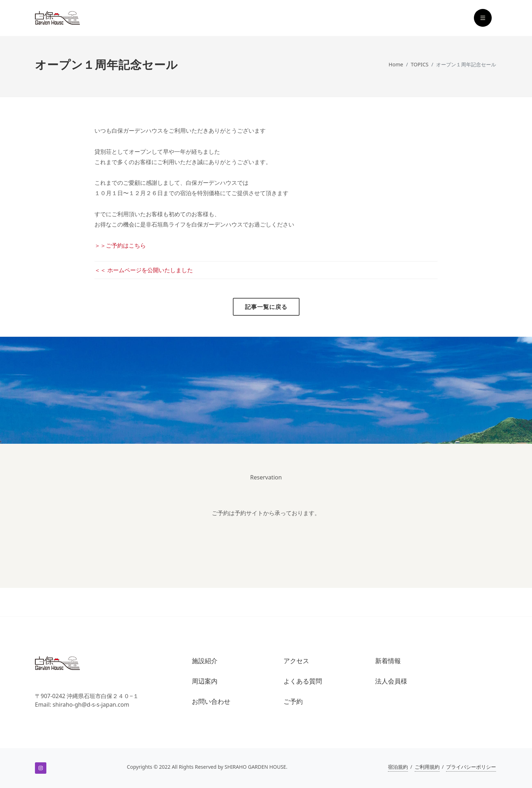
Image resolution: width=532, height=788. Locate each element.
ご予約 (293, 701)
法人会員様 (391, 681)
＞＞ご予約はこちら (120, 245)
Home (396, 64)
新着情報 (388, 661)
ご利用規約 (427, 767)
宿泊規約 (398, 767)
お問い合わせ (211, 701)
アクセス (296, 661)
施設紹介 (205, 661)
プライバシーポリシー (471, 767)
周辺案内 (205, 681)
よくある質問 (303, 681)
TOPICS (420, 64)
